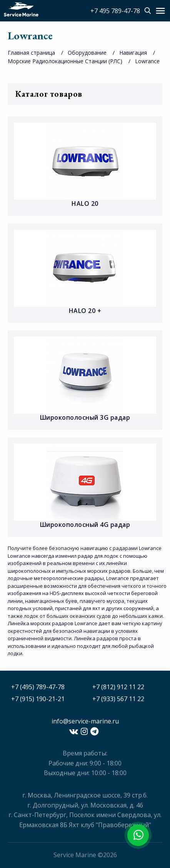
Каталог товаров (85, 94)
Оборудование (87, 53)
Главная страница (31, 53)
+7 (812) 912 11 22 (118, 687)
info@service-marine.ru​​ (85, 721)
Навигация (133, 53)
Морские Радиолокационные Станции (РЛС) (65, 61)
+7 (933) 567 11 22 (118, 699)
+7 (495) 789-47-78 (38, 687)
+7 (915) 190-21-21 (38, 699)
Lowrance (147, 61)
